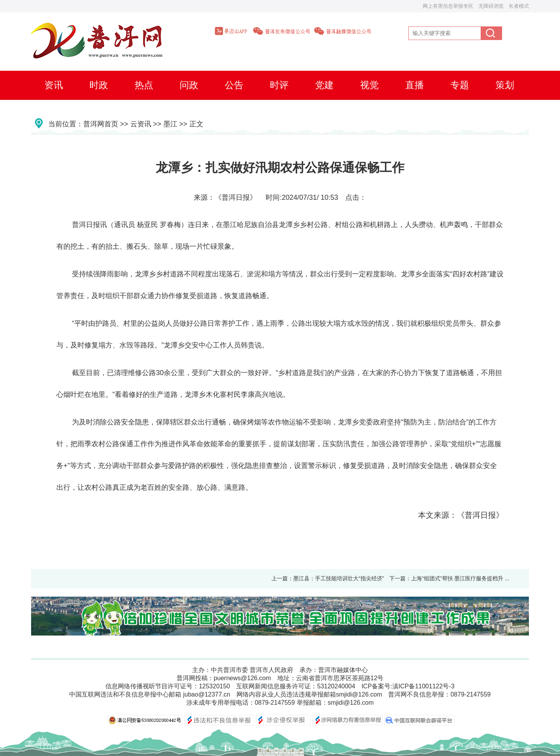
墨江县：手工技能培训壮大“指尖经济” (339, 578)
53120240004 (336, 686)
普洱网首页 (101, 124)
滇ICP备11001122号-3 (423, 686)
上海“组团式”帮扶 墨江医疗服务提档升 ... (460, 578)
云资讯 (141, 124)
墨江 (170, 124)
